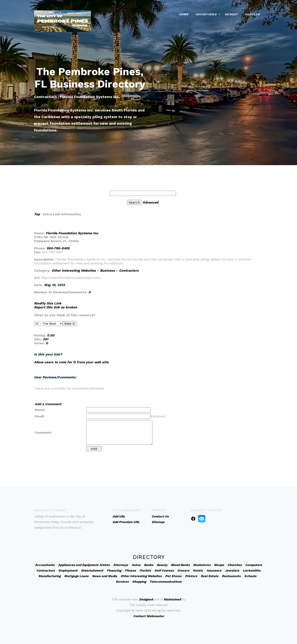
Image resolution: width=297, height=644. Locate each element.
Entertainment (92, 571)
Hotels (198, 571)
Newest (231, 14)
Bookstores (202, 565)
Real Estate (210, 576)
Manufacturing (49, 576)
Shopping (139, 582)
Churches (235, 565)
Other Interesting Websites (74, 271)
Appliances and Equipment (78, 565)
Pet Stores (173, 576)
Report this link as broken (56, 307)
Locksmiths (252, 571)
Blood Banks (180, 565)
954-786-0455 (58, 248)
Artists (105, 565)
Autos (136, 565)
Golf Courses (164, 571)
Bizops (219, 565)
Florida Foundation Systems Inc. (72, 233)
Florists (145, 571)
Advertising (206, 14)
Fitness (130, 571)
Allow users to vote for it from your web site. (72, 362)
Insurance (214, 571)
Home (184, 14)
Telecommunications (166, 582)
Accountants (45, 565)
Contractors (129, 271)
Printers (191, 576)
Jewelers (232, 571)
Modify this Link (48, 303)
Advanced (150, 202)
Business (107, 271)
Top (37, 214)
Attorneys (121, 565)
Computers (254, 565)
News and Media (105, 576)
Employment (68, 571)
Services (122, 582)
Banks (149, 565)
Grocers (183, 571)
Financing (114, 571)
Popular (252, 14)
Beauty (162, 565)
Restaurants (231, 576)
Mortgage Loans (76, 576)
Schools (250, 576)
